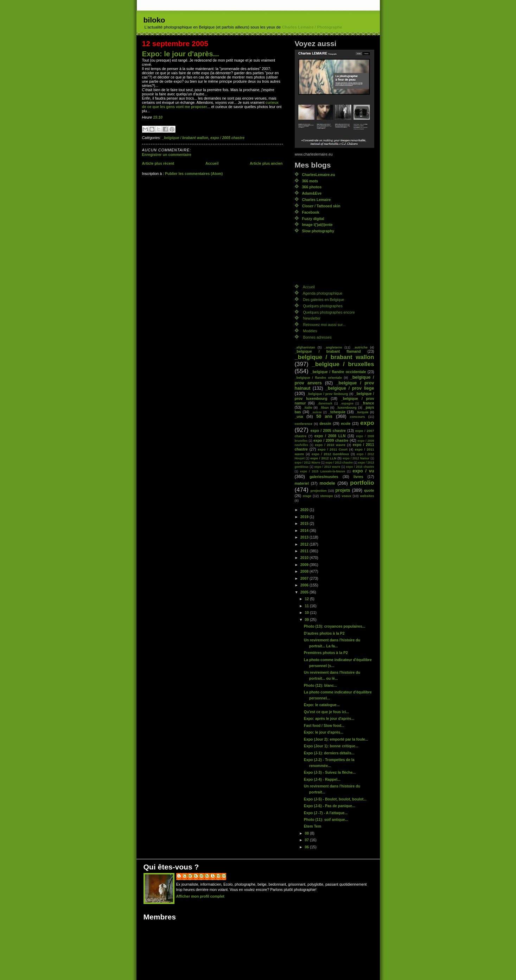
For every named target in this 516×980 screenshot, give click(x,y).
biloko (154, 20)
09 (307, 620)
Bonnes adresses (317, 337)
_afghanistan (305, 347)
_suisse (316, 412)
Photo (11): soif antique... (326, 819)
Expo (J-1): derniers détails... (329, 753)
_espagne (347, 403)
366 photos (312, 187)
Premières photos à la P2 (326, 653)
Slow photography (318, 231)
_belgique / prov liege (350, 388)
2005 (305, 592)
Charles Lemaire (317, 200)
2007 (305, 578)
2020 (305, 510)
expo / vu (363, 471)
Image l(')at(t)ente (317, 225)
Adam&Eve (312, 193)
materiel (302, 483)
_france (367, 403)
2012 (305, 544)
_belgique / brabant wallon (185, 138)
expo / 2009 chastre (331, 440)
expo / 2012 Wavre (308, 463)
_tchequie (337, 412)
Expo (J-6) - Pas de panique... (330, 806)
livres (358, 477)
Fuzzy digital (313, 219)
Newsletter (312, 318)
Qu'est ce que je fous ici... (327, 712)
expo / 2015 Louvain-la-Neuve (322, 471)
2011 (305, 551)
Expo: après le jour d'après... (329, 718)
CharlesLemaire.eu (319, 175)
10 (307, 612)
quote (369, 490)
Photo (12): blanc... (320, 685)
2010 (305, 558)
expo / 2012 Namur (356, 458)
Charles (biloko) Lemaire (205, 875)
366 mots (310, 181)
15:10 (158, 117)
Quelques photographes (323, 306)
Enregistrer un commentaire (167, 155)
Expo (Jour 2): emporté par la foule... (336, 739)
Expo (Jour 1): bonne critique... (331, 746)
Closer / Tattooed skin (321, 206)
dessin (325, 423)
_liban (324, 407)
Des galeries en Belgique (323, 300)
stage (307, 496)
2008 (305, 571)
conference (304, 424)
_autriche (360, 347)
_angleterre (333, 347)
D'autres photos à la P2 (324, 633)
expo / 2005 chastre (227, 138)
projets (343, 490)
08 (307, 833)
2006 (305, 585)
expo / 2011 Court (333, 449)
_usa (299, 416)
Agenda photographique (323, 293)
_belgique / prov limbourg (327, 394)
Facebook (311, 212)
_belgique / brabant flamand (328, 351)
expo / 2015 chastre (360, 467)
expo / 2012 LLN (323, 458)
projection (319, 491)
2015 (305, 523)
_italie (308, 407)
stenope (326, 496)
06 (307, 847)
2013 (305, 537)
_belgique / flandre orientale (318, 378)
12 (307, 599)
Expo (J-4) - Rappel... (322, 779)
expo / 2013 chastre (339, 463)
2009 (305, 565)
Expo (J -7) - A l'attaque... (326, 813)
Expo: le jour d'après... (181, 54)
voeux (346, 496)
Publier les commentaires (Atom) (194, 174)
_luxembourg (346, 407)
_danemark (324, 403)
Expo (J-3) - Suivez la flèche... (330, 772)
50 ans (324, 416)
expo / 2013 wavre (327, 467)
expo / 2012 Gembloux (330, 454)
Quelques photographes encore (329, 312)
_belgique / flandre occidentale (338, 372)
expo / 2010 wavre (330, 445)
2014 (305, 530)
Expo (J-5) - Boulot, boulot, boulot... (335, 799)
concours (358, 417)
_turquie (362, 412)
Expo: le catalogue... (322, 705)
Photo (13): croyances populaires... (335, 626)
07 (307, 840)
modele (327, 483)
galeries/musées (324, 477)
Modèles (310, 331)
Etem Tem (313, 826)
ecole (346, 423)
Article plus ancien (266, 163)
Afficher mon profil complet (200, 896)
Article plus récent (158, 163)
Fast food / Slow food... (324, 725)
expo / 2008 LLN (330, 436)
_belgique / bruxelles (343, 364)
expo (367, 423)
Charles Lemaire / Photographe (312, 27)
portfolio (362, 483)
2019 (305, 517)
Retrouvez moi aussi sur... (324, 325)
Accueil (212, 163)
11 (307, 606)
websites (367, 496)
